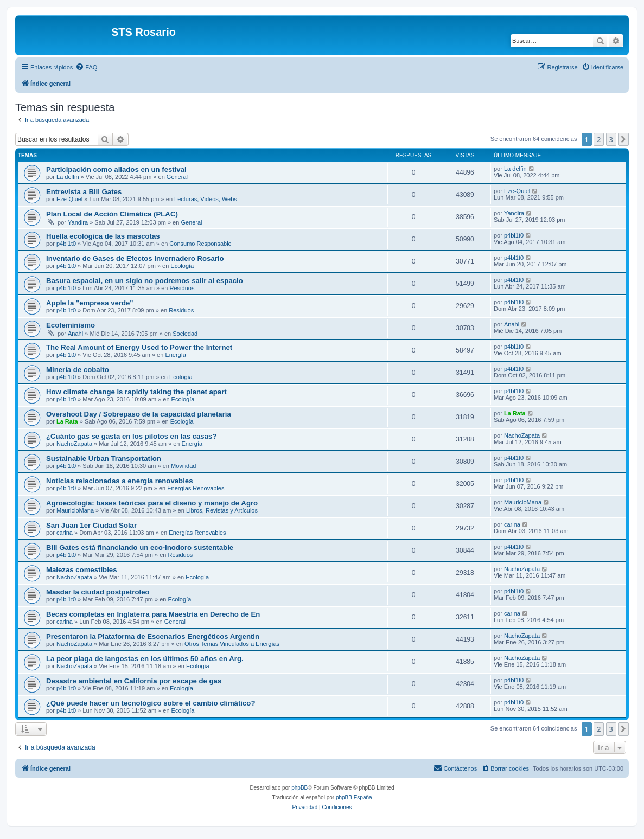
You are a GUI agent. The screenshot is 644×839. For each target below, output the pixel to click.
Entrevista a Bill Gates (84, 192)
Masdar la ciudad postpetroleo (98, 592)
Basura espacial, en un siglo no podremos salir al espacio (145, 281)
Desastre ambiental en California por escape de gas (134, 681)
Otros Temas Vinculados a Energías (232, 644)
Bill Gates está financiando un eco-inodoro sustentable (140, 547)
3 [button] (611, 139)
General (177, 177)
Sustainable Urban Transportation (104, 459)
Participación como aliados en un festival (116, 169)
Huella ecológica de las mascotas (103, 236)
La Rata (67, 421)
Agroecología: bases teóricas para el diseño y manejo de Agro (152, 503)
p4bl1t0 (66, 244)
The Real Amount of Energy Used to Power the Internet (139, 347)
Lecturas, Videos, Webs (206, 199)
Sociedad (185, 334)
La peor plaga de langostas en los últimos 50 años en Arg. (145, 659)
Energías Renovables (196, 488)
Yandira (78, 222)
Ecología (182, 266)
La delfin (68, 177)
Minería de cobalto (78, 370)
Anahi (75, 334)
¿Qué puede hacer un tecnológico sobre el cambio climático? (151, 703)
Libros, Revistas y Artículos (222, 510)
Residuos (182, 288)
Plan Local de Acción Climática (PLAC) (112, 214)
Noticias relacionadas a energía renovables (119, 481)
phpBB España (354, 798)
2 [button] (599, 139)
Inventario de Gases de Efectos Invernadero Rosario (135, 258)
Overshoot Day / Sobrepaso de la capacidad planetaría (139, 414)
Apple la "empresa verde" (90, 303)
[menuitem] (86, 67)
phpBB (299, 788)
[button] (623, 139)
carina (65, 533)
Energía (176, 355)
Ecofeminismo (71, 325)
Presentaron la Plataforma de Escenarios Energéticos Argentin (153, 636)
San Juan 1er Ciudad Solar (91, 525)
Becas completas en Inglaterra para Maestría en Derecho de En (153, 614)
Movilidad (183, 466)
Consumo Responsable (200, 244)
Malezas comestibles (81, 570)
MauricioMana (75, 510)
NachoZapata (74, 444)
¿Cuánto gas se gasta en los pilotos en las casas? (131, 436)
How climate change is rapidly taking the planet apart (136, 392)
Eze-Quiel (69, 199)
